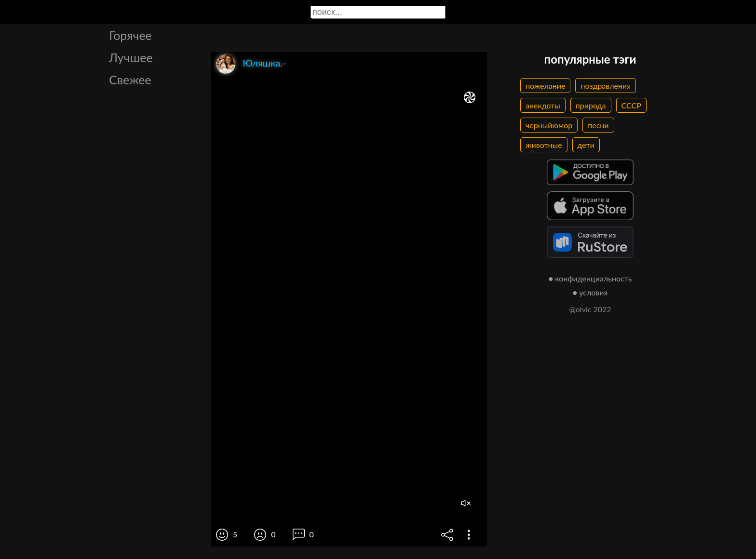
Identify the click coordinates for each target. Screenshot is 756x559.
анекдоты (543, 105)
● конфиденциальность (590, 278)
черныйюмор (549, 125)
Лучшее (131, 57)
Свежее (130, 80)
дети (586, 145)
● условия (590, 292)
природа (591, 105)
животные (544, 145)
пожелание (545, 86)
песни (598, 125)
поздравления (606, 86)
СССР (631, 105)
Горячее (130, 35)
